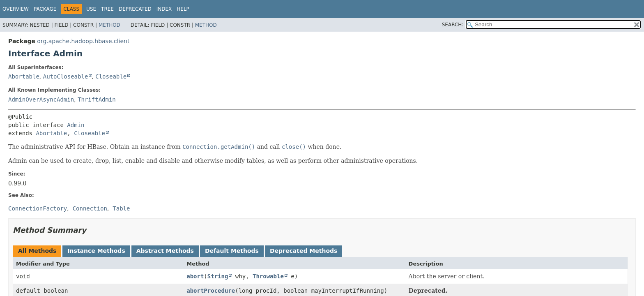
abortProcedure (211, 291)
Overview (16, 9)
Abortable (24, 76)
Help (183, 9)
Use (91, 9)
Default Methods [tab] (232, 251)
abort (195, 276)
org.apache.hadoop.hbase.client (83, 41)
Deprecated (135, 9)
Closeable (111, 76)
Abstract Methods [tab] (165, 251)
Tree (107, 9)
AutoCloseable (66, 76)
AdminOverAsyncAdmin (41, 99)
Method (109, 25)
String (218, 276)
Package (45, 9)
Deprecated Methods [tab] (304, 251)
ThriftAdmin (97, 99)
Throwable (268, 276)
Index (164, 9)
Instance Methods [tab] (96, 251)
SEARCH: (453, 25)
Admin (76, 125)
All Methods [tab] (37, 251)
